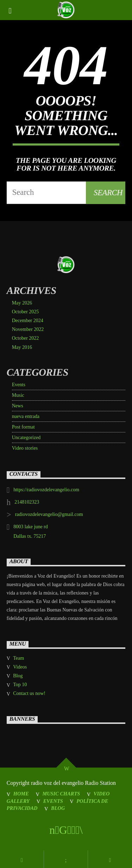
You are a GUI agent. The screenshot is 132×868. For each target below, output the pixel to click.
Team (18, 658)
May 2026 (22, 303)
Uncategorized (26, 438)
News (18, 406)
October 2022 (26, 338)
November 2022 (28, 329)
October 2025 (26, 312)
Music (18, 395)
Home (21, 794)
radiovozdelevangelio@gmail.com (49, 514)
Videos (20, 667)
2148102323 (27, 502)
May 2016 (22, 347)
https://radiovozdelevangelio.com (46, 490)
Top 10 (20, 685)
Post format (23, 427)
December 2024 (28, 321)
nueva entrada (26, 416)
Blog (18, 676)
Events (19, 385)
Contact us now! (29, 693)
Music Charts (61, 794)
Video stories (25, 448)
